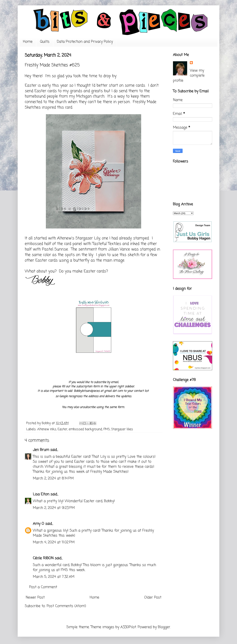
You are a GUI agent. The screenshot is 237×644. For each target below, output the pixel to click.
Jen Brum (41, 450)
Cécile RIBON (43, 558)
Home (28, 42)
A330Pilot (128, 627)
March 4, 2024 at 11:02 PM (54, 542)
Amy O (38, 524)
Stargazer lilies (122, 429)
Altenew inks (47, 429)
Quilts (45, 42)
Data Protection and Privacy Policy (85, 42)
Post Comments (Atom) (66, 606)
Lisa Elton (41, 494)
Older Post (153, 598)
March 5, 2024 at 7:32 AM (54, 577)
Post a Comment (43, 587)
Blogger (164, 627)
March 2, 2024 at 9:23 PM (54, 508)
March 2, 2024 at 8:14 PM (53, 478)
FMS (107, 429)
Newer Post (35, 598)
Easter (62, 429)
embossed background (85, 429)
